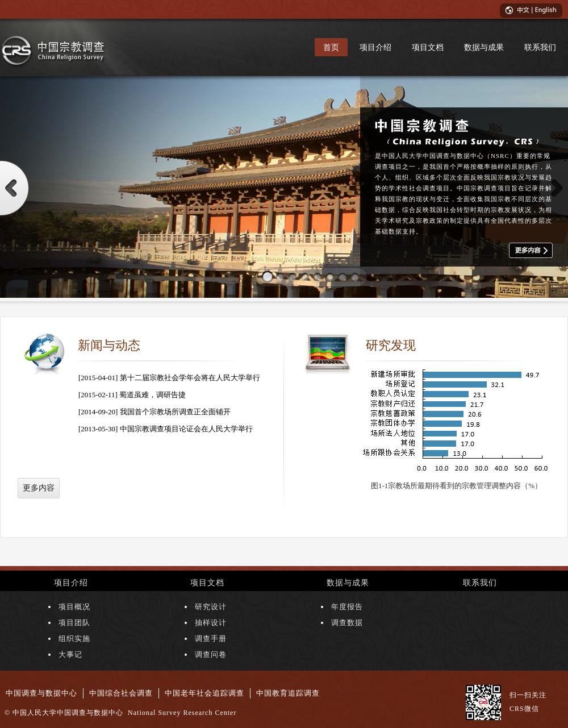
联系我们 (540, 47)
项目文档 (428, 47)
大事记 (70, 654)
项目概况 (74, 607)
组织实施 (74, 638)
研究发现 (391, 345)
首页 (331, 47)
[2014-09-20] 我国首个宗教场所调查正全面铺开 (154, 412)
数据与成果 (484, 47)
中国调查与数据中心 (41, 693)
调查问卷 (211, 654)
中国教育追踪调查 (288, 693)
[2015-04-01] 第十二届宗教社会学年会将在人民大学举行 (169, 378)
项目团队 (74, 623)
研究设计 (211, 607)
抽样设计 (211, 623)
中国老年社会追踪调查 (204, 693)
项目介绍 (375, 47)
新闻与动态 (109, 345)
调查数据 (347, 623)
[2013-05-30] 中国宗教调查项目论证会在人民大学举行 (166, 429)
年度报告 (347, 607)
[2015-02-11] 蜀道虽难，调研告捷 (132, 395)
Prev (14, 188)
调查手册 (211, 638)
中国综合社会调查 (121, 693)
